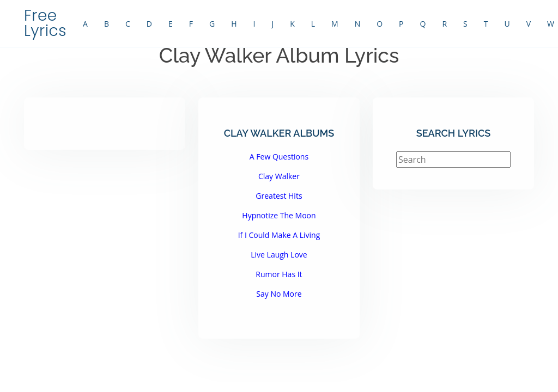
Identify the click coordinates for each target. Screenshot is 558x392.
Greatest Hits (279, 196)
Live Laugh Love (279, 255)
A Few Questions (279, 157)
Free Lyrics (45, 23)
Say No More (279, 294)
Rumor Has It (279, 274)
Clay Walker (279, 176)
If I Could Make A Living (279, 235)
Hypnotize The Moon (279, 215)
